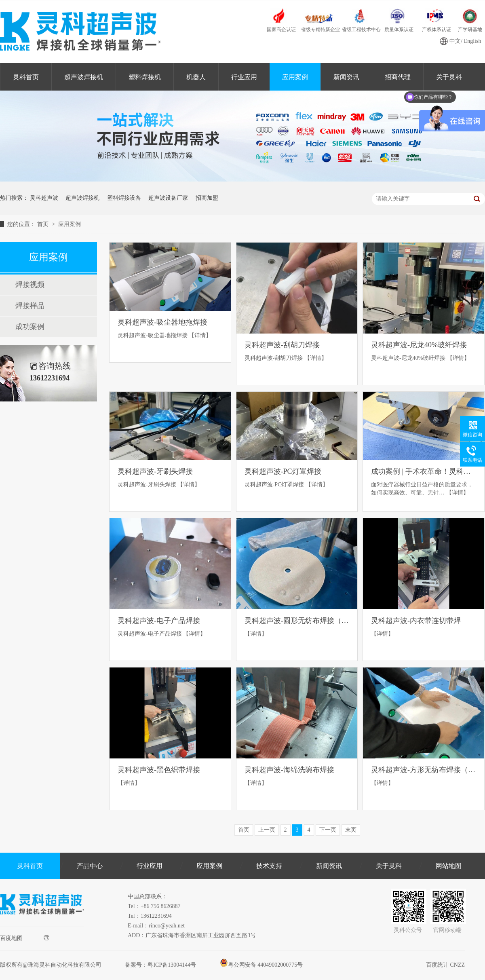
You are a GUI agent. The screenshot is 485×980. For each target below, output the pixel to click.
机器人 (196, 77)
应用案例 (295, 77)
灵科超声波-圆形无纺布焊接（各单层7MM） (297, 621)
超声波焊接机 (84, 77)
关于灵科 (389, 866)
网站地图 (449, 866)
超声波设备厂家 (168, 198)
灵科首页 (26, 77)
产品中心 (90, 866)
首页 (44, 224)
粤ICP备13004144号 (172, 965)
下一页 (328, 830)
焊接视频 (30, 285)
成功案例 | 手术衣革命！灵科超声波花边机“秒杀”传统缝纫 (424, 471)
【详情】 (200, 335)
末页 (351, 830)
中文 (455, 41)
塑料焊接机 (145, 77)
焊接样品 (30, 306)
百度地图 (25, 938)
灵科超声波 (44, 198)
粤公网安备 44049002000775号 (261, 965)
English (473, 41)
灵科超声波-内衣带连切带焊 (416, 621)
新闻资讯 (346, 77)
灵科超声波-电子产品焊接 (159, 621)
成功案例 (30, 327)
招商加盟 (207, 198)
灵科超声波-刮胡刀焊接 (282, 345)
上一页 (267, 830)
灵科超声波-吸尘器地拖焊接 (162, 322)
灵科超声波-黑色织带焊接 (159, 770)
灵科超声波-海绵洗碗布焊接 (289, 770)
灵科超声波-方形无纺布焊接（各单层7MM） (424, 770)
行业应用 (244, 77)
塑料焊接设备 (124, 198)
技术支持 (269, 866)
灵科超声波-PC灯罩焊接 (283, 471)
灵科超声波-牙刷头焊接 (155, 471)
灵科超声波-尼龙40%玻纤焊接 (419, 345)
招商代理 (398, 77)
